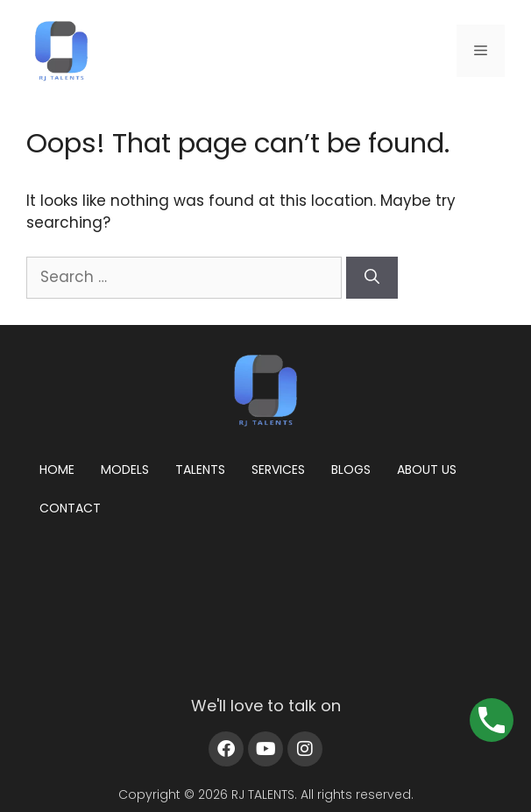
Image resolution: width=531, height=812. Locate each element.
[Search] (372, 278)
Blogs (351, 470)
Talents (200, 470)
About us (427, 470)
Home (57, 470)
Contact (70, 508)
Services (278, 470)
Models (125, 470)
